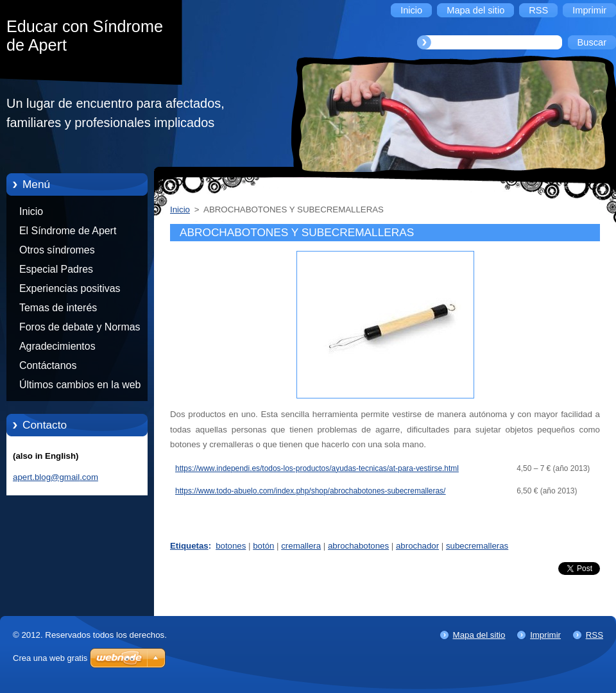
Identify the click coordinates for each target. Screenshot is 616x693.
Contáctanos (48, 365)
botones (231, 546)
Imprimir (545, 635)
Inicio (31, 211)
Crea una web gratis (50, 658)
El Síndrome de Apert (68, 231)
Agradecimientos (57, 346)
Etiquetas (189, 546)
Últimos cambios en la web (80, 385)
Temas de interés (58, 308)
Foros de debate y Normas (80, 327)
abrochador (417, 546)
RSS (595, 635)
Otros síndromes (57, 250)
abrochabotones (358, 546)
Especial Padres (56, 269)
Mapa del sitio (479, 635)
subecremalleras (477, 546)
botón (263, 546)
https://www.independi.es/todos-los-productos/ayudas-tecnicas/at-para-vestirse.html (317, 468)
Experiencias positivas (70, 288)
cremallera (301, 546)
